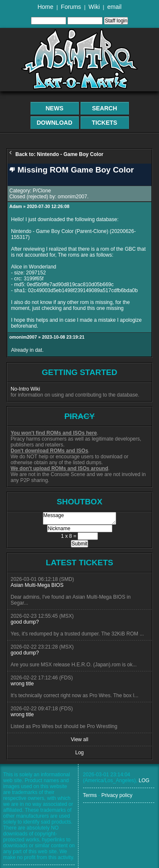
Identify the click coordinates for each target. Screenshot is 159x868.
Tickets (105, 123)
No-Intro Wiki (25, 389)
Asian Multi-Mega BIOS (37, 585)
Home (45, 7)
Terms (90, 795)
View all (79, 739)
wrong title (22, 684)
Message (79, 518)
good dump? (25, 622)
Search (105, 108)
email (114, 7)
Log (79, 753)
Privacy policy (117, 795)
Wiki (94, 7)
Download (55, 123)
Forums (71, 7)
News (55, 108)
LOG (144, 780)
